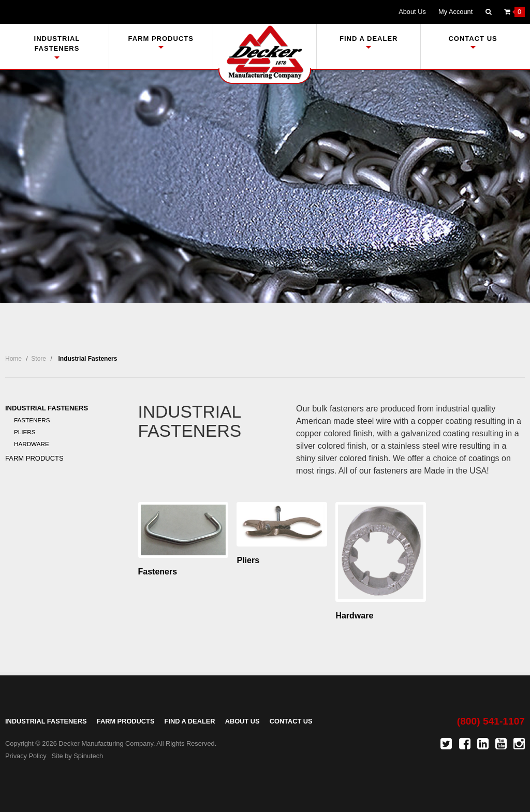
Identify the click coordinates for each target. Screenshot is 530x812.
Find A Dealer (369, 42)
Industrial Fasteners (57, 47)
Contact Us (473, 42)
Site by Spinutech (78, 756)
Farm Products (161, 42)
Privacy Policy (26, 756)
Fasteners (32, 420)
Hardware (32, 444)
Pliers (25, 432)
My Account (455, 12)
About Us (412, 12)
